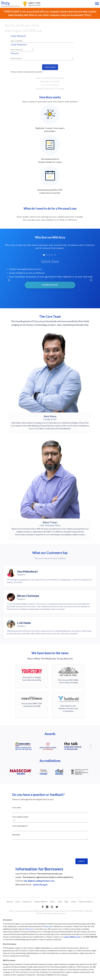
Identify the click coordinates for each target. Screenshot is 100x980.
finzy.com (48, 926)
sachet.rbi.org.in (40, 885)
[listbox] (22, 50)
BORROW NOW (50, 285)
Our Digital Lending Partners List (39, 881)
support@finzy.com (72, 937)
